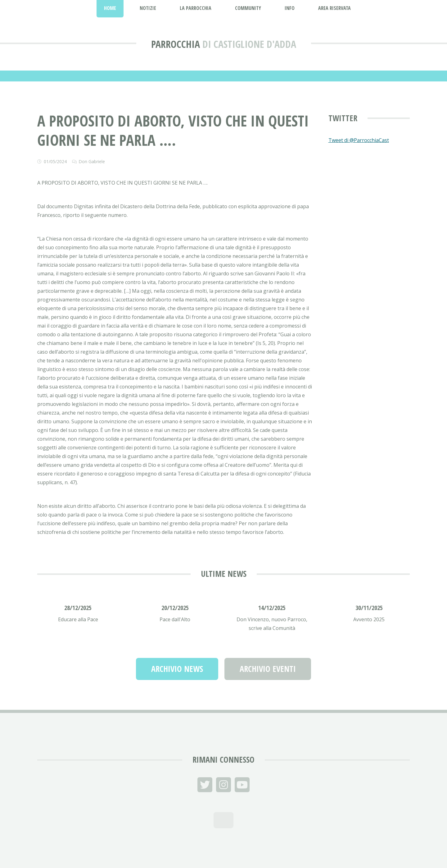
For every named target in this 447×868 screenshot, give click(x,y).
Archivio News (177, 669)
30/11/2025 (369, 608)
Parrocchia (176, 44)
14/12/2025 (272, 608)
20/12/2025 (175, 608)
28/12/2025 (78, 608)
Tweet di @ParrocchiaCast (359, 140)
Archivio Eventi (268, 669)
